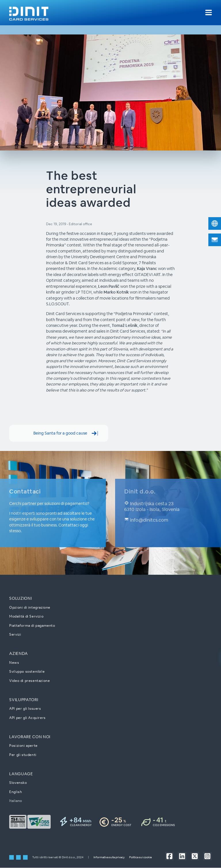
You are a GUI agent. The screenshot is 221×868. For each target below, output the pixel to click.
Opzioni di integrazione (30, 607)
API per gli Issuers (25, 709)
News (14, 662)
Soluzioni (20, 599)
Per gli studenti (23, 755)
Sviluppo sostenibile (27, 672)
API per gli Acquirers (27, 718)
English (16, 792)
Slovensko (18, 783)
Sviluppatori (24, 700)
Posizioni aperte (23, 746)
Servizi (15, 635)
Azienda (19, 654)
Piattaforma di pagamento (32, 625)
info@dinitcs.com (146, 520)
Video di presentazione (29, 681)
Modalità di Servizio (26, 617)
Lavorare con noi (30, 737)
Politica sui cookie (141, 858)
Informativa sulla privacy (109, 858)
